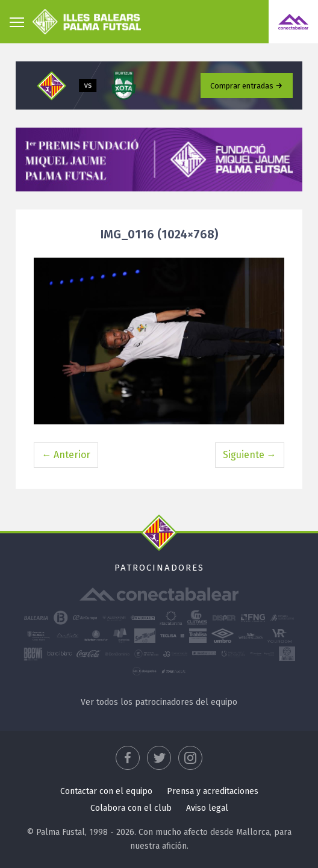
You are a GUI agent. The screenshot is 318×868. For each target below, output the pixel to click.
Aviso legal (207, 808)
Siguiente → (250, 455)
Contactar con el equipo (106, 791)
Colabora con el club (131, 808)
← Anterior (66, 455)
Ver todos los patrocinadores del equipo (159, 702)
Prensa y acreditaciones (213, 791)
